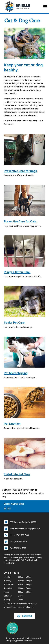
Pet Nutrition (12, 424)
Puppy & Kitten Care (17, 272)
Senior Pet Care (15, 323)
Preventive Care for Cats (20, 221)
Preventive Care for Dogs (20, 171)
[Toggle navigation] (45, 7)
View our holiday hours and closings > (19, 607)
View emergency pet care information (20, 603)
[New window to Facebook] (6, 509)
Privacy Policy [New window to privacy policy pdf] (11, 641)
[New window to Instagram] (10, 509)
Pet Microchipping (16, 373)
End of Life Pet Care (17, 474)
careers (24, 616)
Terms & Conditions (24, 641)
